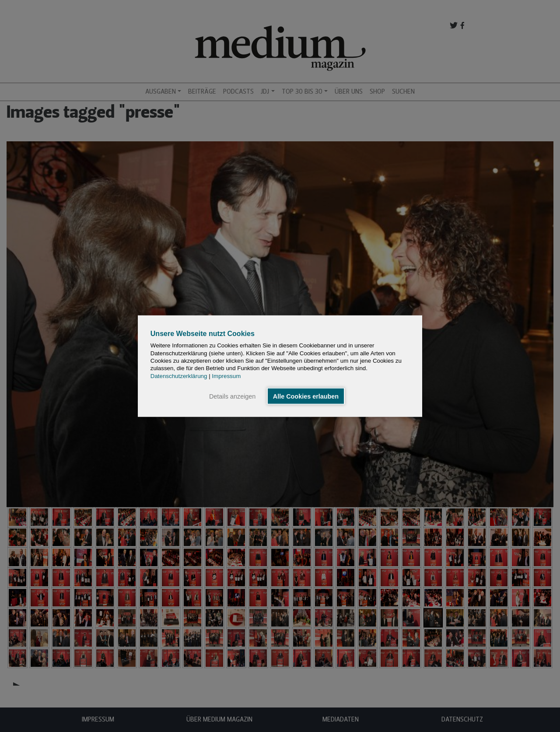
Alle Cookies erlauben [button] (306, 396)
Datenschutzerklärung (179, 376)
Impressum (226, 376)
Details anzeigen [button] (232, 396)
